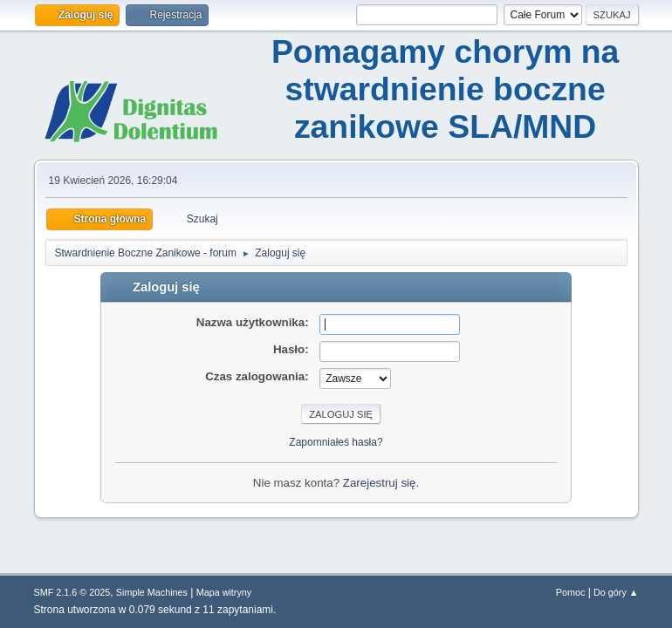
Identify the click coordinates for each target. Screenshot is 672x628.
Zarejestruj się (380, 483)
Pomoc (571, 592)
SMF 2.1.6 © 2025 (72, 592)
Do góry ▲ (616, 592)
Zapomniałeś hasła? (336, 442)
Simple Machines (152, 592)
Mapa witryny (224, 592)
